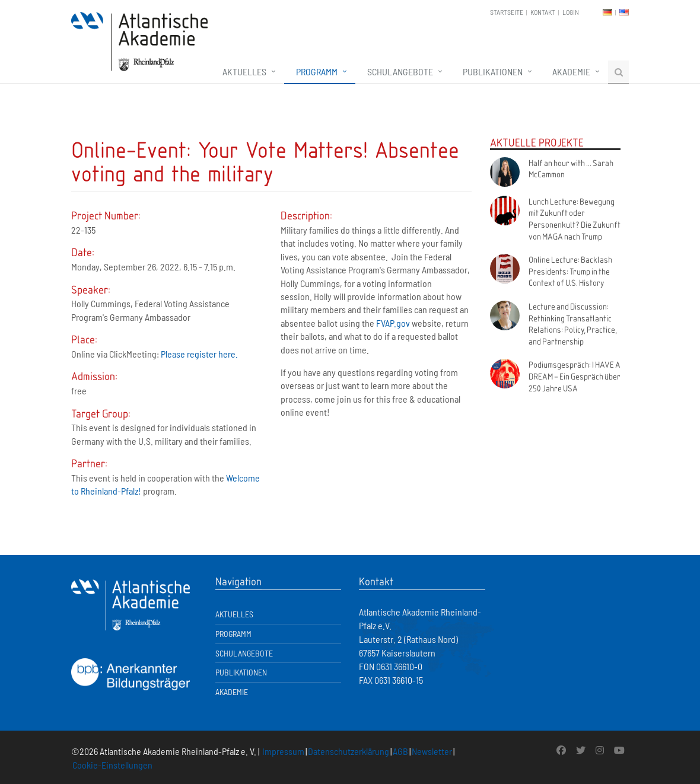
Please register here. (199, 354)
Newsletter (432, 751)
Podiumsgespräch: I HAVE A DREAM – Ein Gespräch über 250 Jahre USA (575, 376)
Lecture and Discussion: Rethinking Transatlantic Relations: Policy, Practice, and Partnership (573, 324)
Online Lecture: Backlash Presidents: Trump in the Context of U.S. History (570, 271)
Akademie (571, 71)
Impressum (283, 751)
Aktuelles (244, 71)
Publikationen (493, 71)
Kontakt (543, 12)
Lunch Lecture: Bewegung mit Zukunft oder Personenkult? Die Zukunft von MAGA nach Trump (575, 219)
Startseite (507, 12)
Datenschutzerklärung (349, 751)
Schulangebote (400, 71)
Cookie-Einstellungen (112, 765)
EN (624, 12)
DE (607, 12)
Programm (317, 71)
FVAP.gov (393, 323)
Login (571, 12)
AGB (400, 751)
